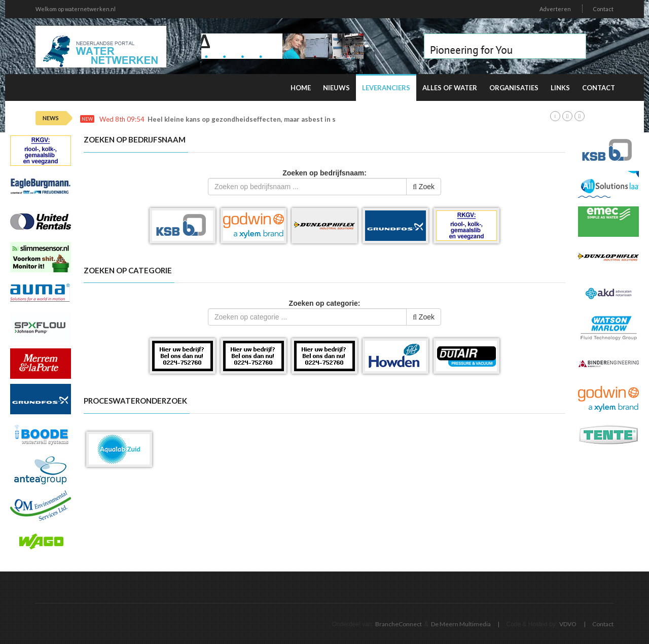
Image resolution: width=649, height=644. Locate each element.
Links (560, 88)
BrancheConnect (399, 624)
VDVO (568, 624)
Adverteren (555, 9)
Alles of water (450, 88)
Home (301, 88)
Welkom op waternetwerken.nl (76, 9)
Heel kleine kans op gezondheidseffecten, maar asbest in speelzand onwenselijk (276, 119)
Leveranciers (386, 88)
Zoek (424, 187)
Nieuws (336, 88)
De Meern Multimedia (461, 624)
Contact (603, 9)
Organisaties (514, 88)
